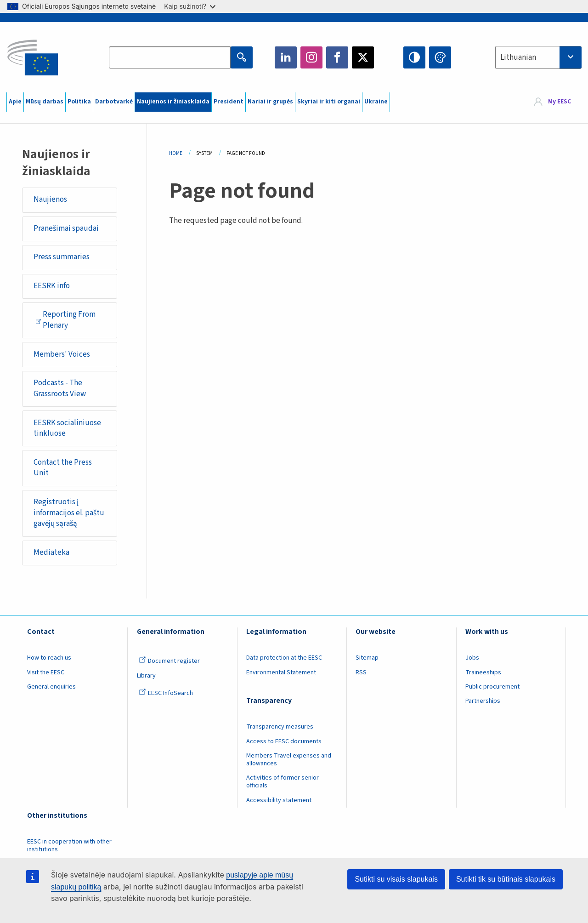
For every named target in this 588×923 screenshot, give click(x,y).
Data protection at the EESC (284, 658)
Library (146, 676)
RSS (361, 672)
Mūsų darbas (45, 102)
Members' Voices (62, 354)
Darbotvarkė (114, 102)
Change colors (440, 57)
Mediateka (51, 553)
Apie (15, 102)
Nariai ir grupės (270, 102)
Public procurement (492, 687)
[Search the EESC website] (170, 57)
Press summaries (62, 257)
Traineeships (483, 672)
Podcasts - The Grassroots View (60, 388)
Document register (169, 661)
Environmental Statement (281, 672)
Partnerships (483, 701)
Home (176, 153)
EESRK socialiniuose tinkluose (67, 428)
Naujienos (50, 199)
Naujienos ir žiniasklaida (173, 102)
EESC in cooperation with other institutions (69, 846)
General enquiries (51, 687)
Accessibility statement (279, 800)
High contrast (414, 57)
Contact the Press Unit (63, 468)
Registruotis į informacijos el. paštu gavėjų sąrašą (69, 513)
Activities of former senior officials (283, 782)
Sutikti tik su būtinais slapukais (506, 879)
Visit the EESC (46, 672)
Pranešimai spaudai (66, 228)
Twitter (363, 57)
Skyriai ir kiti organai (329, 102)
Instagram (311, 57)
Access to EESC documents (284, 741)
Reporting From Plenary (65, 320)
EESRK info (52, 286)
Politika (79, 102)
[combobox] (538, 57)
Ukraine (376, 102)
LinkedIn (286, 57)
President (229, 102)
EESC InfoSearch (166, 693)
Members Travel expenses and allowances (289, 760)
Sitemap (367, 658)
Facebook (337, 57)
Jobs (472, 658)
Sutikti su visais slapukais (396, 879)
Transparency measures (280, 727)
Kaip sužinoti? (190, 6)
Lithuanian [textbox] (518, 57)
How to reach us (49, 658)
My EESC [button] (560, 102)
